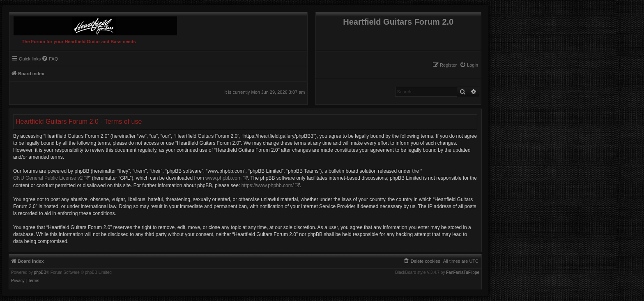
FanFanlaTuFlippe (463, 273)
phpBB (40, 273)
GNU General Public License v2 (48, 178)
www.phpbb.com (223, 178)
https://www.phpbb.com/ (268, 185)
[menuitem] (469, 65)
